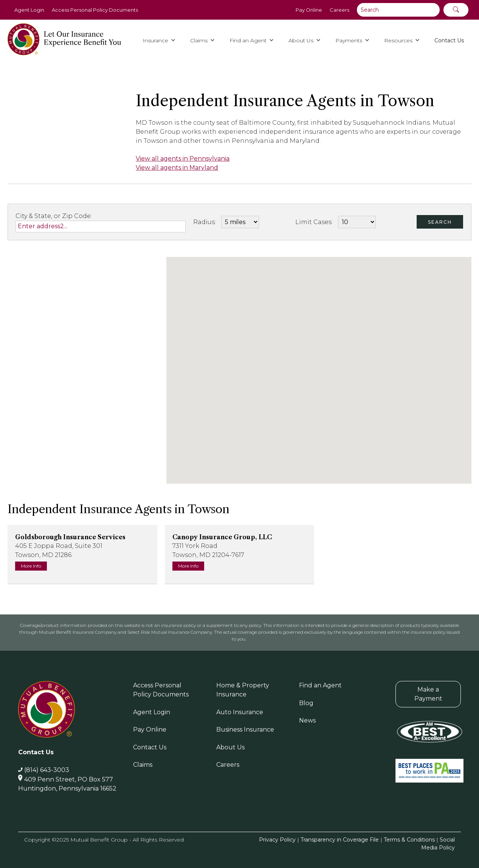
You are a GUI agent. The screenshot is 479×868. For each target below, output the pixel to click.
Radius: (205, 222)
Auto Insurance (240, 712)
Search (440, 222)
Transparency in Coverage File (340, 840)
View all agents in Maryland (177, 168)
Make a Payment (428, 694)
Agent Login (29, 10)
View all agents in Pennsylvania (183, 159)
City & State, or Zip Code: (54, 216)
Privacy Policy (277, 840)
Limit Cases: (314, 222)
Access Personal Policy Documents (95, 10)
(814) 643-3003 (47, 770)
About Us (230, 747)
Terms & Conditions (409, 840)
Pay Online (309, 10)
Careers (339, 10)
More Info (31, 566)
